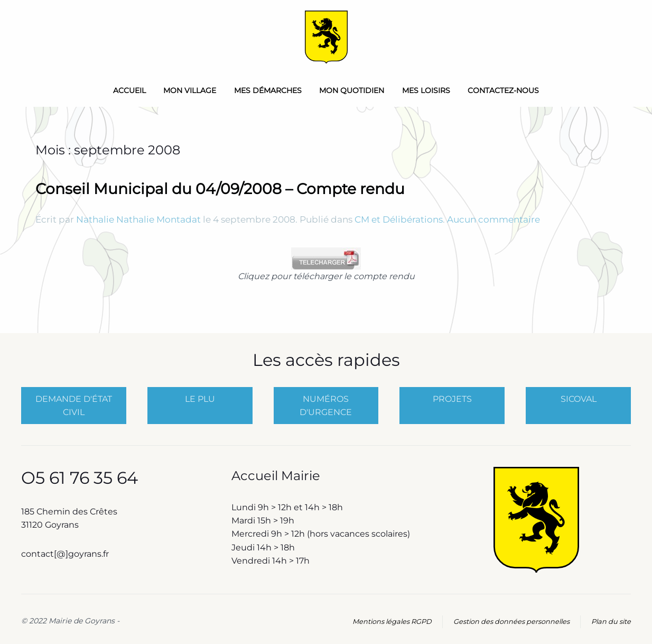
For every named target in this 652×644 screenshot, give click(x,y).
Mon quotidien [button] (352, 90)
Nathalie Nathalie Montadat (138, 219)
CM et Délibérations (399, 219)
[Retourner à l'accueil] (326, 37)
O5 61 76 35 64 (80, 478)
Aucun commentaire (493, 219)
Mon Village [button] (190, 90)
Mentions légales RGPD (392, 622)
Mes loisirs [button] (426, 90)
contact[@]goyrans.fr (66, 554)
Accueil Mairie (276, 476)
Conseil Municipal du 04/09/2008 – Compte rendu (220, 189)
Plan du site (611, 622)
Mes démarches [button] (268, 90)
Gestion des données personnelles (511, 622)
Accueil (129, 90)
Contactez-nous (503, 90)
